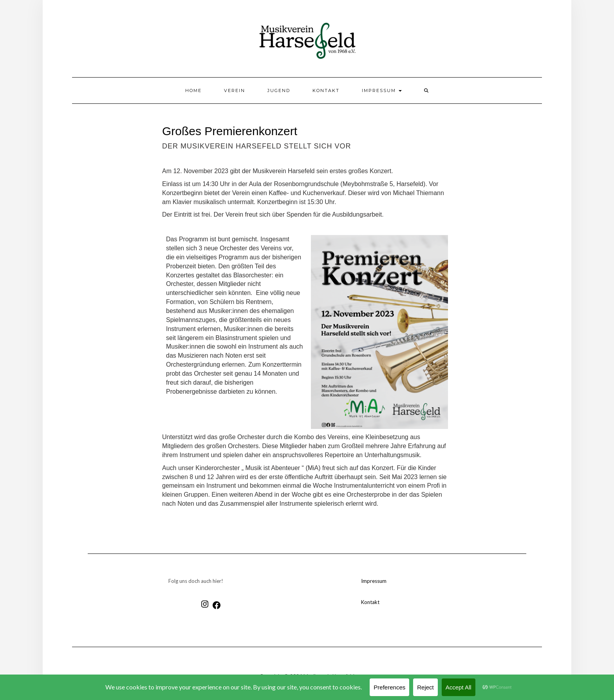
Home (193, 90)
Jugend (279, 90)
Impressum (382, 90)
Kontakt (326, 90)
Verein (235, 90)
